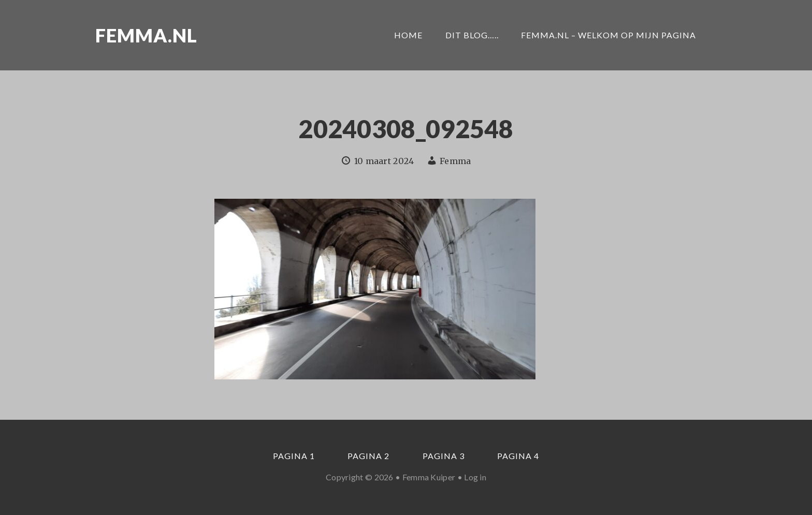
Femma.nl (146, 35)
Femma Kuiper (429, 477)
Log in (475, 477)
